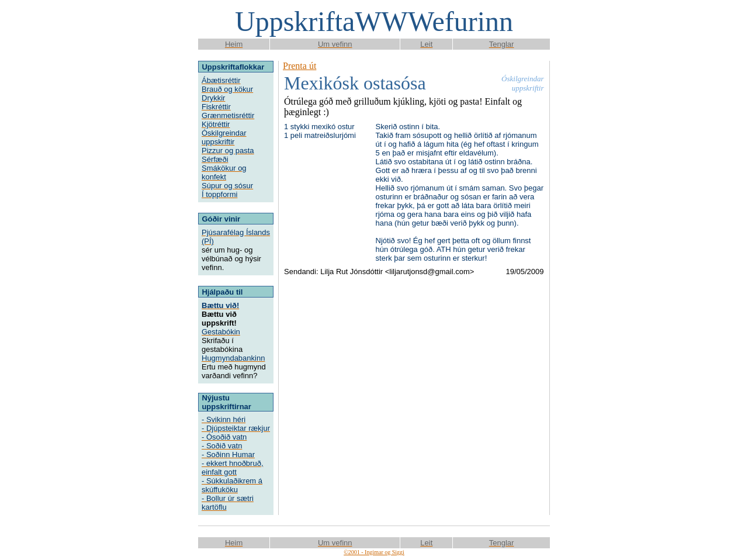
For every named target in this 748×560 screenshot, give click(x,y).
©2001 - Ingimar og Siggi (374, 552)
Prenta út (299, 66)
